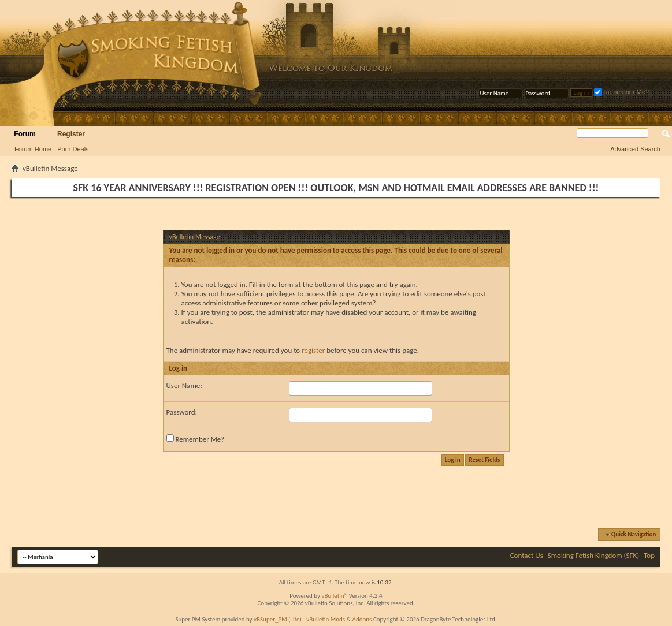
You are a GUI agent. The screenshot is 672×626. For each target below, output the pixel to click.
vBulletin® (334, 596)
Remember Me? (621, 92)
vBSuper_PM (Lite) (278, 619)
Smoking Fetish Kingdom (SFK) (593, 555)
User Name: (184, 385)
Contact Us (527, 555)
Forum (25, 134)
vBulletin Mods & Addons (339, 619)
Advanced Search (635, 149)
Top (649, 555)
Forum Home (33, 149)
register (313, 350)
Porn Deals (73, 149)
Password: (182, 412)
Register (71, 134)
